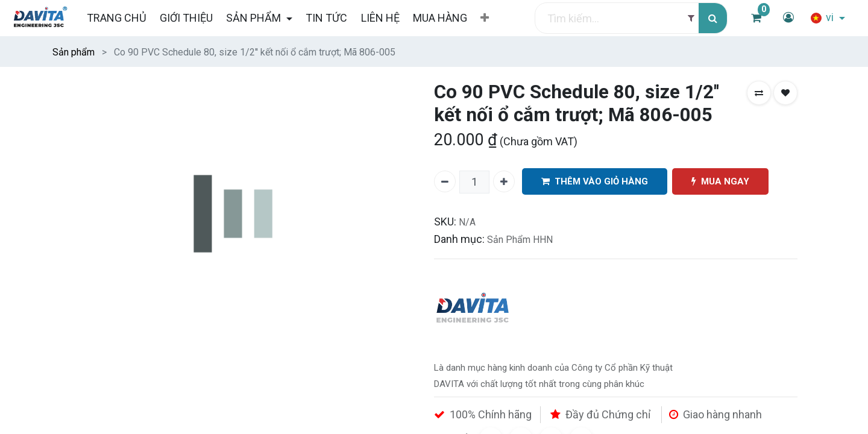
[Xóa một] (445, 181)
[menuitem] (116, 18)
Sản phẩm (74, 52)
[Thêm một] (504, 181)
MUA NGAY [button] (720, 182)
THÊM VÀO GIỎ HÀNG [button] (595, 182)
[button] (485, 18)
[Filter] (691, 18)
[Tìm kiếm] (713, 18)
